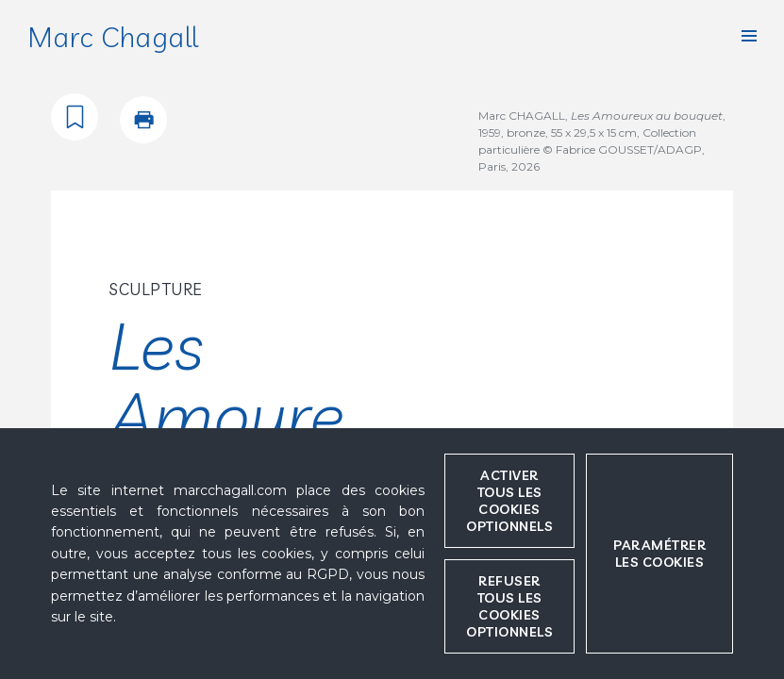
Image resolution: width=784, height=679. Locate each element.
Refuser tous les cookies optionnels (509, 606)
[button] (749, 36)
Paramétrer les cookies (659, 554)
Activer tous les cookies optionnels (509, 501)
